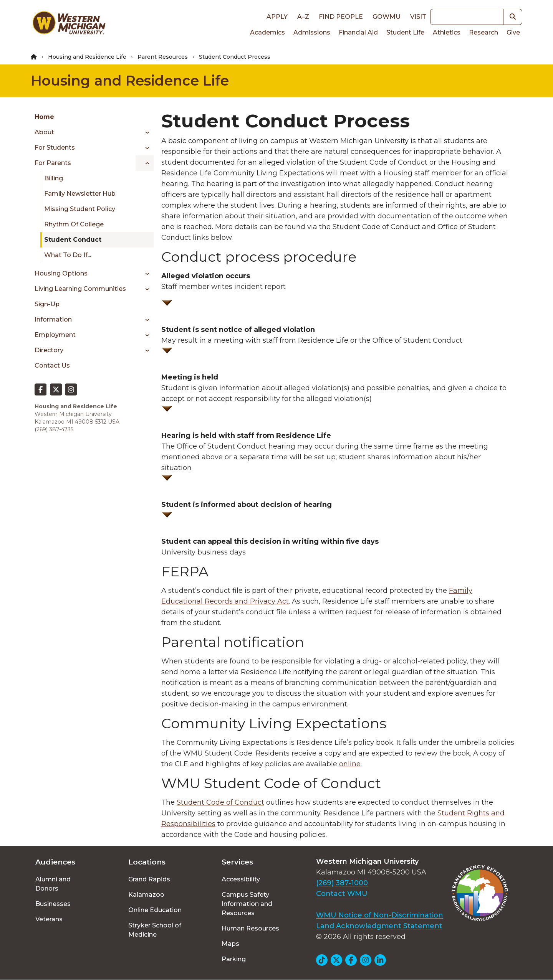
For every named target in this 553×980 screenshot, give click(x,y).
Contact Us (52, 365)
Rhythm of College (74, 224)
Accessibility (241, 879)
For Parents (53, 163)
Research (483, 32)
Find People (341, 17)
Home (44, 117)
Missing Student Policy (80, 209)
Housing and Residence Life (87, 57)
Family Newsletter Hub (80, 194)
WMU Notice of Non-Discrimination (380, 915)
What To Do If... (68, 255)
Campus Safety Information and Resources (247, 904)
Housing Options (61, 273)
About (44, 132)
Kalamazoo (146, 895)
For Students (55, 148)
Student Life (405, 32)
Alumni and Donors (53, 884)
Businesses (53, 904)
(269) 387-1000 (342, 883)
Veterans (49, 919)
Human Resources (250, 928)
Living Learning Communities (80, 289)
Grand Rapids (149, 879)
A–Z (303, 17)
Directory (49, 350)
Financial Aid (358, 32)
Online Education (155, 910)
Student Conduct (73, 240)
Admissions (312, 32)
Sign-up (47, 304)
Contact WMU (342, 894)
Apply (277, 17)
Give (513, 32)
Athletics (447, 32)
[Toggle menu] (145, 132)
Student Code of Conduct (220, 802)
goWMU (387, 17)
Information (53, 319)
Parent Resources (163, 57)
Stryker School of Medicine (155, 930)
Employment (55, 335)
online (350, 764)
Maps (230, 944)
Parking (234, 959)
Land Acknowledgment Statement (379, 926)
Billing (54, 178)
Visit (418, 17)
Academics (267, 32)
